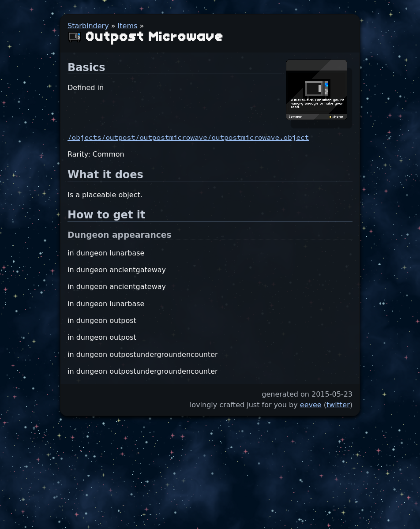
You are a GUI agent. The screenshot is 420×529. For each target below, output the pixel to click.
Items (128, 26)
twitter (338, 405)
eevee (311, 405)
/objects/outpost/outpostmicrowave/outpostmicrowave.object (188, 137)
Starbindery (88, 26)
